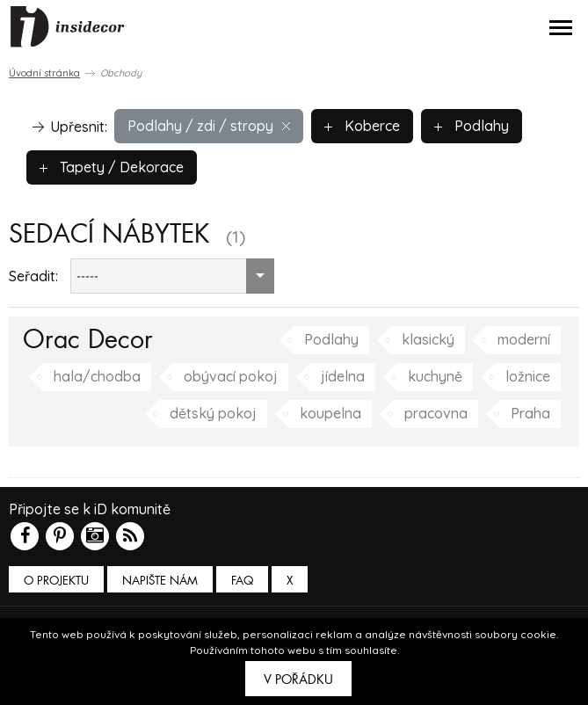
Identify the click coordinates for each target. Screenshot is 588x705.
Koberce (362, 126)
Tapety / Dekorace (112, 167)
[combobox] (172, 276)
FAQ (242, 581)
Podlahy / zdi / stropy (209, 126)
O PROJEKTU (56, 581)
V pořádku (298, 680)
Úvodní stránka (44, 73)
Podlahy (472, 126)
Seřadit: (33, 276)
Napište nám (160, 581)
